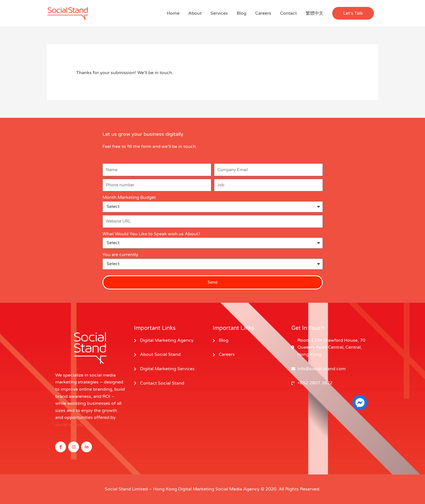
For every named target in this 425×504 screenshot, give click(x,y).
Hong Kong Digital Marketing (184, 489)
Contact (288, 13)
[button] (353, 13)
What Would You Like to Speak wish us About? (151, 234)
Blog (241, 13)
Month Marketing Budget (129, 197)
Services (219, 13)
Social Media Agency (237, 489)
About (195, 13)
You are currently (120, 255)
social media (68, 425)
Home (173, 13)
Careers (263, 13)
